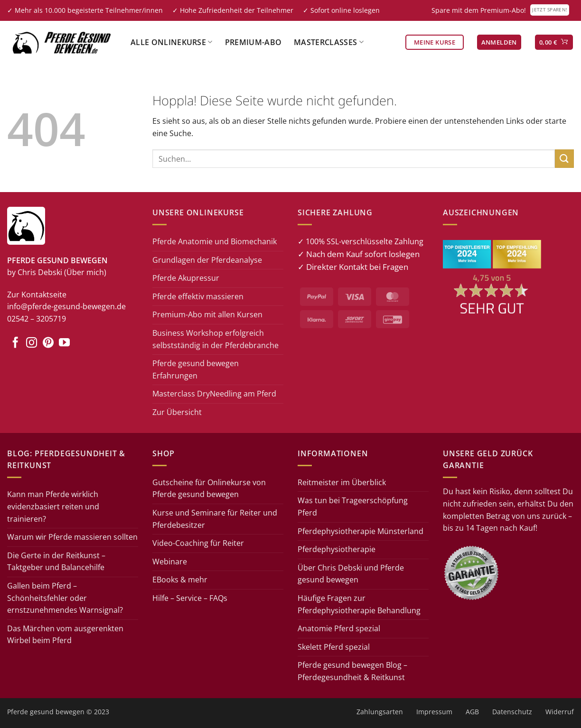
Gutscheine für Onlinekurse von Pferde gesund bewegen (209, 488)
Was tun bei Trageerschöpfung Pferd (353, 507)
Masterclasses (329, 42)
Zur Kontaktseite (37, 295)
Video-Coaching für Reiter (198, 543)
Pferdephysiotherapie (337, 549)
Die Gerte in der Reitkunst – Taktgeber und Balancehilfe (56, 562)
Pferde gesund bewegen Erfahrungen (196, 369)
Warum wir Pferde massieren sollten (72, 537)
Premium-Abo (253, 42)
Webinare (170, 562)
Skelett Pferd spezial (334, 647)
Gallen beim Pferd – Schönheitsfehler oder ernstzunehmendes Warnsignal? (65, 598)
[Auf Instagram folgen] (32, 343)
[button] (499, 42)
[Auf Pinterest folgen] (48, 343)
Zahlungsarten (380, 712)
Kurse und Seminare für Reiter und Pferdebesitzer (215, 519)
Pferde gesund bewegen (46, 712)
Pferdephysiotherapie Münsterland (361, 531)
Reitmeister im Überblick (342, 482)
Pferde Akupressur (186, 278)
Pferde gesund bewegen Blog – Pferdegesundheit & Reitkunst (352, 671)
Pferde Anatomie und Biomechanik (215, 241)
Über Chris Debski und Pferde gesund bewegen (351, 574)
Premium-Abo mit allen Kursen (207, 314)
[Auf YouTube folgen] (64, 343)
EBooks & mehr (180, 580)
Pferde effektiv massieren (198, 296)
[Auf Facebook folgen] (15, 343)
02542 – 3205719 (37, 319)
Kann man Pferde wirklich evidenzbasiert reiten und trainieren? (53, 506)
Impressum (434, 712)
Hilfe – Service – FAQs (190, 598)
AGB (472, 712)
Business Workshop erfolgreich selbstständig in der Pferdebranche (216, 339)
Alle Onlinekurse (172, 42)
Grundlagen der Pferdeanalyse (207, 260)
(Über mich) (85, 272)
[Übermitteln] (564, 159)
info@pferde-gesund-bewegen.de (66, 306)
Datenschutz (512, 712)
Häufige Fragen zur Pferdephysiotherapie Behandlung (359, 604)
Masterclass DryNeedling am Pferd (214, 394)
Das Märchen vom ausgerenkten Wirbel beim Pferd (65, 635)
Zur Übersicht (177, 412)
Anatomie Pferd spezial (339, 628)
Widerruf (560, 712)
